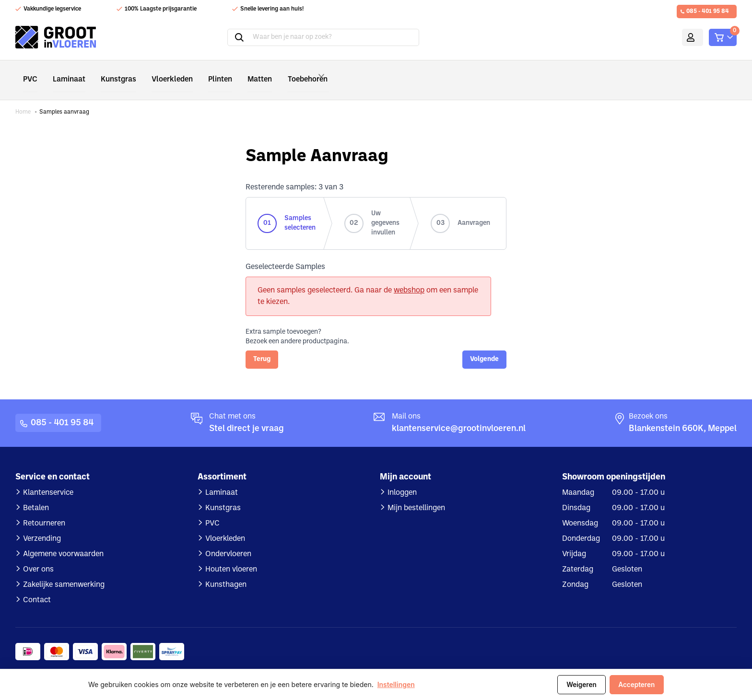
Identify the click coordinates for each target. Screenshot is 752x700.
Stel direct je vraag (247, 415)
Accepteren (636, 685)
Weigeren (581, 685)
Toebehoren (294, 73)
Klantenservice (48, 479)
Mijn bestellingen (416, 494)
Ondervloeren (228, 540)
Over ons (38, 556)
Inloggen (402, 479)
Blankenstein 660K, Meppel (683, 415)
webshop (409, 277)
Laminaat (66, 73)
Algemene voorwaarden (63, 540)
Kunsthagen (226, 571)
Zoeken (228, 37)
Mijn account (679, 37)
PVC (29, 73)
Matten (241, 73)
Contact (37, 586)
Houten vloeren (231, 556)
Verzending (42, 525)
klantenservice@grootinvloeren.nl (459, 415)
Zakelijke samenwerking (64, 571)
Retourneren (44, 510)
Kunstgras (112, 73)
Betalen (36, 494)
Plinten (204, 73)
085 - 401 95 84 (708, 12)
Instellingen (396, 684)
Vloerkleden (160, 73)
